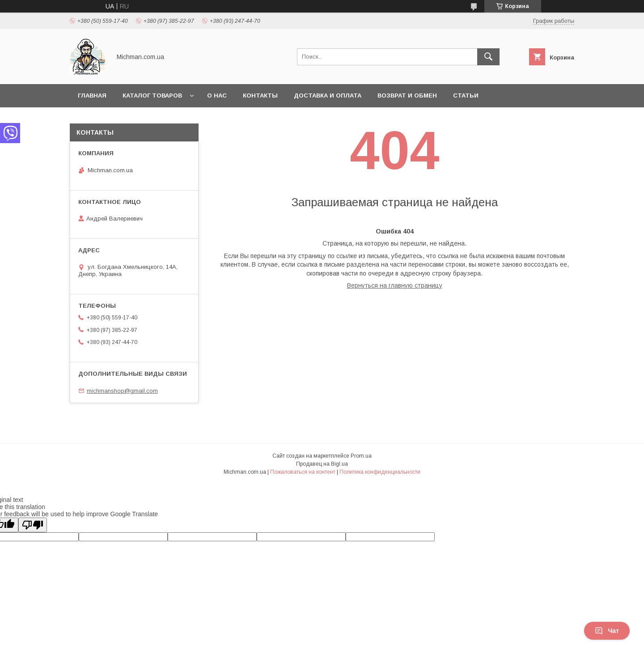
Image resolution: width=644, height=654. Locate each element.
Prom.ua (361, 456)
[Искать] (488, 57)
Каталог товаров (152, 96)
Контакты (260, 96)
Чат (607, 631)
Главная (92, 96)
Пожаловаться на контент (303, 472)
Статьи (466, 96)
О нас (217, 96)
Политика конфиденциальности (380, 472)
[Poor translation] (33, 525)
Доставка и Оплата (328, 96)
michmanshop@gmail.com (122, 391)
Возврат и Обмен (407, 96)
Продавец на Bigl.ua (322, 464)
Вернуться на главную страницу (395, 285)
